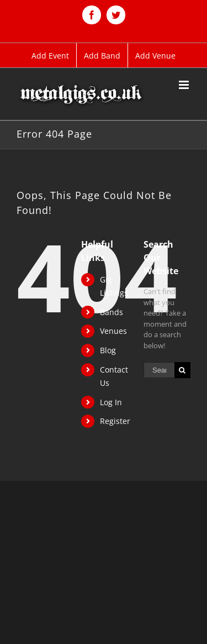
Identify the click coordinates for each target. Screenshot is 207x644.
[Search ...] (159, 370)
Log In (111, 402)
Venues (113, 331)
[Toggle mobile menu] (185, 85)
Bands (112, 312)
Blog (108, 350)
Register (115, 421)
